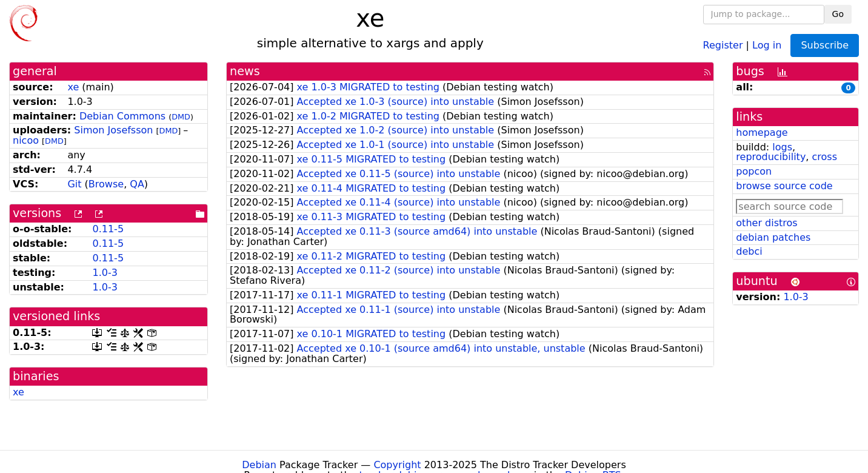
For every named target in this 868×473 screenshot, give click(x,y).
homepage (762, 133)
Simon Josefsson (113, 130)
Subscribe (825, 45)
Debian (259, 465)
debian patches (773, 237)
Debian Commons (122, 116)
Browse (106, 184)
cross (825, 157)
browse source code (784, 186)
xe (73, 87)
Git (74, 184)
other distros (766, 223)
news (245, 71)
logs (782, 147)
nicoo (26, 140)
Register (723, 45)
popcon (754, 171)
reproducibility (771, 157)
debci (749, 251)
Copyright (397, 465)
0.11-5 (108, 229)
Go (838, 14)
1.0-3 (105, 273)
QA (137, 184)
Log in (767, 45)
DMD (181, 117)
